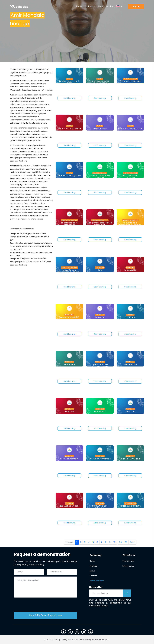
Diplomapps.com (97, 581)
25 (126, 542)
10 (114, 542)
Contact (110, 6)
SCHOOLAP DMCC (101, 639)
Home (79, 6)
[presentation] (32, 605)
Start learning (69, 98)
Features (89, 6)
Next (132, 542)
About (101, 6)
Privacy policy (128, 566)
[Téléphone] (62, 572)
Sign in (136, 6)
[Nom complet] (29, 572)
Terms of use (128, 561)
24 (121, 542)
